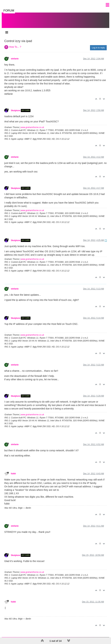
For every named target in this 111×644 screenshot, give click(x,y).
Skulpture (16, 107)
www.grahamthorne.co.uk (32, 124)
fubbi (13, 470)
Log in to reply (98, 44)
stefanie (15, 55)
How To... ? (15, 43)
